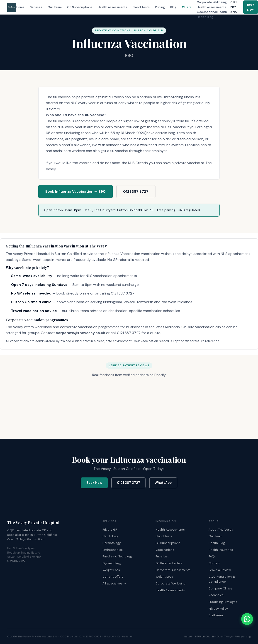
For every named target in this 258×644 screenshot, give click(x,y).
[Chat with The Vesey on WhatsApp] (247, 619)
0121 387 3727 (136, 191)
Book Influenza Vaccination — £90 (75, 191)
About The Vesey (221, 530)
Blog (173, 7)
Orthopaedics (113, 550)
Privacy (109, 637)
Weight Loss (111, 570)
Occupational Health (212, 12)
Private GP (110, 530)
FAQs (212, 556)
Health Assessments (112, 7)
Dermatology (112, 543)
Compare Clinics (220, 588)
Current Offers (113, 577)
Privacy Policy (218, 609)
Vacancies (216, 595)
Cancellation (125, 637)
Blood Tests (141, 7)
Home (20, 7)
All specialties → (114, 583)
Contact (214, 563)
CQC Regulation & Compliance (222, 579)
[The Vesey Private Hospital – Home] (12, 7)
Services (36, 7)
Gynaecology (112, 563)
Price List (162, 556)
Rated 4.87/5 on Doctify (200, 637)
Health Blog (205, 17)
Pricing (160, 7)
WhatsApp (163, 483)
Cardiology (110, 536)
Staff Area (216, 615)
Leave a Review (220, 570)
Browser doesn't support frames (129, 407)
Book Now (94, 483)
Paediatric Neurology (117, 556)
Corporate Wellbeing (212, 2)
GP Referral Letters (169, 563)
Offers (187, 7)
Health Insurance (221, 550)
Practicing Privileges (223, 602)
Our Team (55, 7)
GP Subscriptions (80, 7)
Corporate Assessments (173, 570)
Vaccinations (165, 550)
